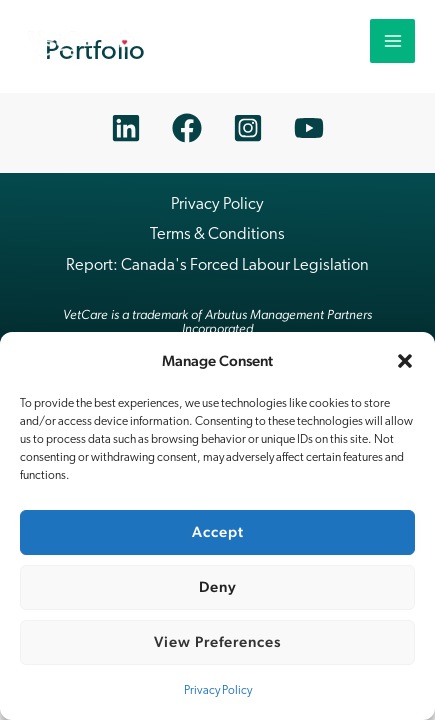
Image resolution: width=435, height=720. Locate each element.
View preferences (217, 641)
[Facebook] (187, 128)
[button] (405, 361)
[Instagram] (248, 128)
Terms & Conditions (217, 235)
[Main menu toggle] (392, 41)
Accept (218, 531)
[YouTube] (309, 128)
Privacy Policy (218, 691)
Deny (218, 586)
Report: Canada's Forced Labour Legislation (217, 266)
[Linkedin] (126, 128)
